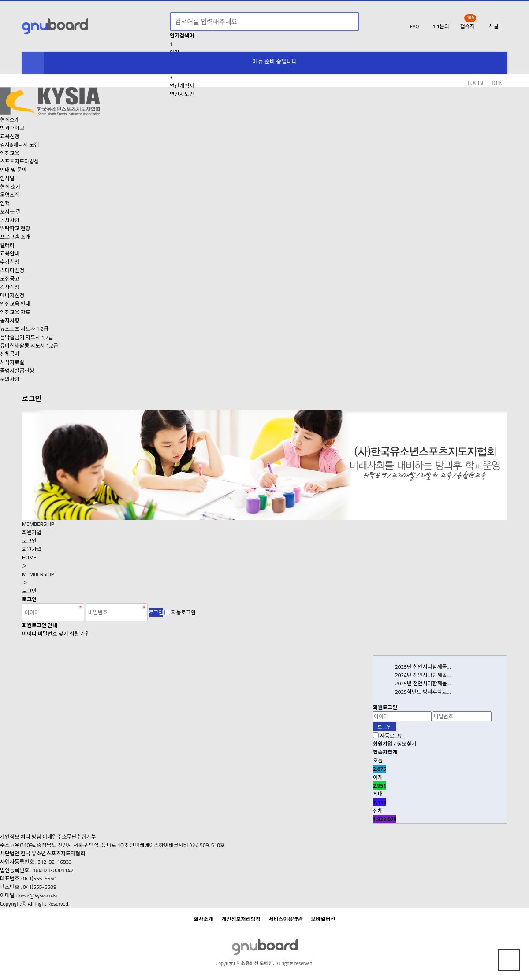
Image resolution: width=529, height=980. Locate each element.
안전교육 (10, 153)
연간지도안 (182, 94)
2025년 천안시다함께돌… (423, 667)
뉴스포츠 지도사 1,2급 (24, 329)
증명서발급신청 (17, 371)
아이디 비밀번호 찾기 (45, 634)
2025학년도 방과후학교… (423, 692)
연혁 (5, 203)
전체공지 (10, 354)
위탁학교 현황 (15, 228)
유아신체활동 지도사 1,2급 (29, 346)
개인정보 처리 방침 (21, 837)
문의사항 (10, 379)
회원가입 (32, 532)
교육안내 (10, 253)
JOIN (497, 83)
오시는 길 (10, 212)
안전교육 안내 (15, 304)
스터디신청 (12, 270)
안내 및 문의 (13, 170)
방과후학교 (12, 128)
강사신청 (10, 287)
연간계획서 (182, 86)
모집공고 (10, 279)
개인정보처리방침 (241, 919)
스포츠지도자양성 (19, 161)
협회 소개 (10, 187)
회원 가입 (80, 634)
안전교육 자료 (15, 312)
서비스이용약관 (285, 919)
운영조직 (10, 195)
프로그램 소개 (15, 237)
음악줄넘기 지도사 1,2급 (27, 337)
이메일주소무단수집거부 (69, 837)
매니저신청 (12, 295)
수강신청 (10, 262)
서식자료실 (12, 362)
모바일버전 (323, 919)
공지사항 (10, 220)
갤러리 (7, 245)
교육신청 (10, 136)
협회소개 (10, 120)
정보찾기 (406, 744)
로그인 (29, 541)
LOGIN (475, 83)
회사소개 (204, 919)
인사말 (7, 178)
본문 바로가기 (0, 0)
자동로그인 (184, 612)
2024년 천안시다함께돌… (423, 675)
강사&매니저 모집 (19, 145)
